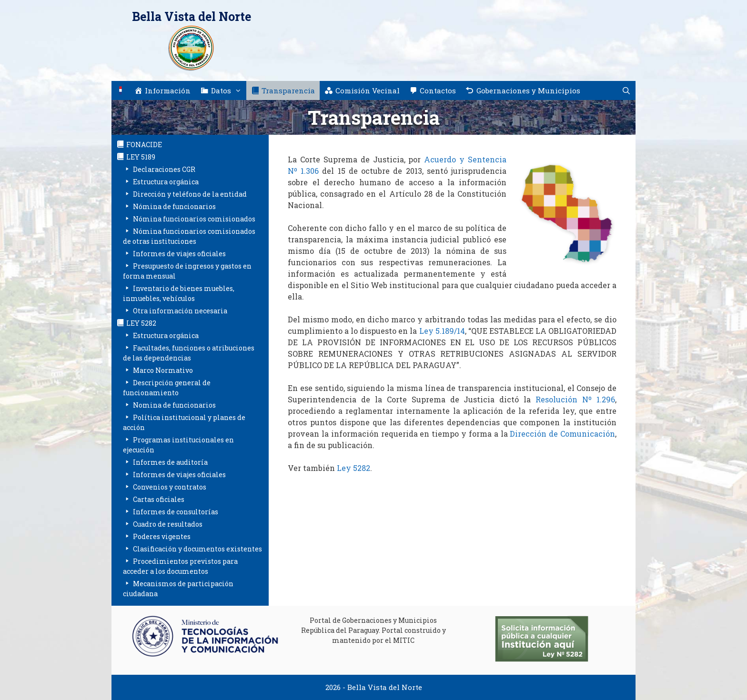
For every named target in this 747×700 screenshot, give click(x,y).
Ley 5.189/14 (442, 331)
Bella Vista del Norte (192, 16)
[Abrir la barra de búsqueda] (626, 90)
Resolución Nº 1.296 (575, 399)
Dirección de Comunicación (562, 434)
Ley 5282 (353, 468)
